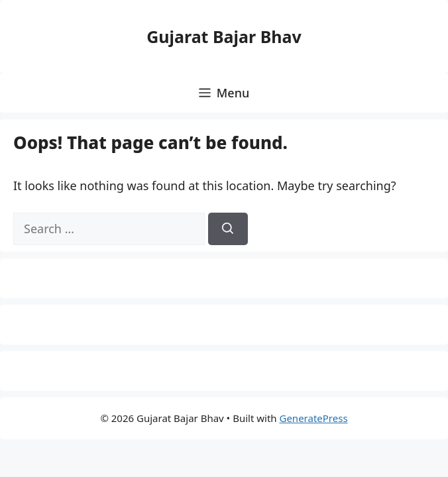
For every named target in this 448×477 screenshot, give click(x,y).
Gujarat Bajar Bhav (224, 36)
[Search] (228, 229)
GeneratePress (313, 418)
